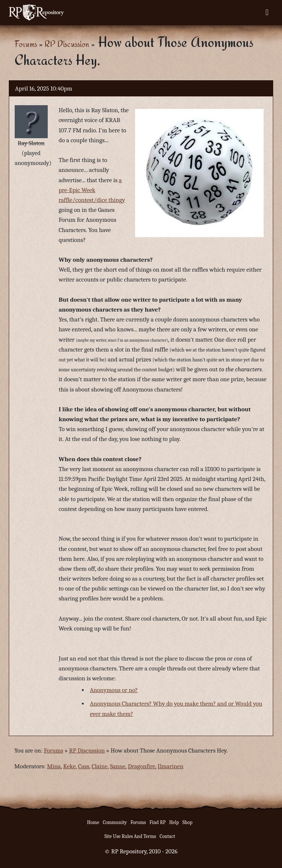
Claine (100, 766)
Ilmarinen (170, 766)
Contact (167, 836)
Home (93, 822)
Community (115, 822)
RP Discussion (67, 44)
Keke (69, 766)
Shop (187, 822)
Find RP (158, 822)
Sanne (117, 766)
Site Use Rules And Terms (130, 836)
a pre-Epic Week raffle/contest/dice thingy (92, 190)
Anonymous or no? (114, 690)
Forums (26, 44)
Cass (84, 766)
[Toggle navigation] (267, 12)
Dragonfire (141, 766)
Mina (54, 766)
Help (174, 822)
